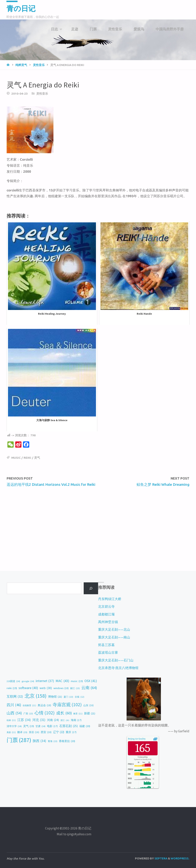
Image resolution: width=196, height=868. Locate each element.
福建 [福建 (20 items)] (85, 726)
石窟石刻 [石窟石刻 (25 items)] (69, 726)
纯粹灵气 (21, 65)
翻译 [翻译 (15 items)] (22, 732)
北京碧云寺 (106, 607)
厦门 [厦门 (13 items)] (68, 697)
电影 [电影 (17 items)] (52, 726)
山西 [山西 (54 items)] (14, 713)
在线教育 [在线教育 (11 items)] (29, 705)
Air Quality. (137, 739)
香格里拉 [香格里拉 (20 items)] (67, 741)
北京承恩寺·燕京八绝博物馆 (118, 668)
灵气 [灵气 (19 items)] (29, 726)
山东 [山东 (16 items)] (88, 705)
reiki (27, 458)
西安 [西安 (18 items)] (46, 732)
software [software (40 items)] (28, 688)
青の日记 (22, 8)
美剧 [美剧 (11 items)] (11, 732)
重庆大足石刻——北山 (114, 629)
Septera (161, 858)
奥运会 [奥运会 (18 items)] (44, 705)
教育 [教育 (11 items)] (78, 714)
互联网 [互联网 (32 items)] (15, 697)
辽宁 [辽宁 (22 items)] (59, 732)
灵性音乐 (39, 65)
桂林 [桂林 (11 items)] (11, 720)
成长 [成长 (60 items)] (64, 713)
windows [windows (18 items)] (61, 688)
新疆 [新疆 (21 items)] (90, 713)
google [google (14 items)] (28, 681)
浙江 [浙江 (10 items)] (65, 720)
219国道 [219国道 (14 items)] (13, 681)
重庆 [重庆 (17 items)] (71, 732)
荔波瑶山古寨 (108, 652)
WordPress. (180, 858)
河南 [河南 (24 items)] (53, 720)
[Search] (91, 588)
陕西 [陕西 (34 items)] (39, 741)
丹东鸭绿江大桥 (110, 599)
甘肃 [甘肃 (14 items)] (40, 726)
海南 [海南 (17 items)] (76, 720)
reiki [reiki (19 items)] (12, 688)
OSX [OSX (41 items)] (91, 681)
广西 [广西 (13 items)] (28, 714)
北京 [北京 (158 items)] (35, 696)
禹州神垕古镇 (108, 622)
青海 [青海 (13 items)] (53, 741)
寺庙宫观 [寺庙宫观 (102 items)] (67, 705)
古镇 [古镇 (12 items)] (79, 697)
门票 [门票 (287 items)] (19, 740)
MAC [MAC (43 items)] (62, 681)
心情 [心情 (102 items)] (45, 713)
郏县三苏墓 (106, 645)
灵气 (37, 458)
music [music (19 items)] (77, 681)
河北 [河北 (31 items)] (39, 720)
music (16, 458)
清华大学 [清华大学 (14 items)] (14, 726)
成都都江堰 (106, 614)
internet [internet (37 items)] (45, 681)
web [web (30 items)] (46, 688)
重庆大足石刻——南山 (114, 637)
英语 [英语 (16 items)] (34, 732)
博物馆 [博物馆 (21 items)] (55, 697)
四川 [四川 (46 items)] (14, 705)
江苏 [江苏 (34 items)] (24, 720)
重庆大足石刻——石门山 (116, 660)
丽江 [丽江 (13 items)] (75, 688)
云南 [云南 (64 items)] (89, 688)
